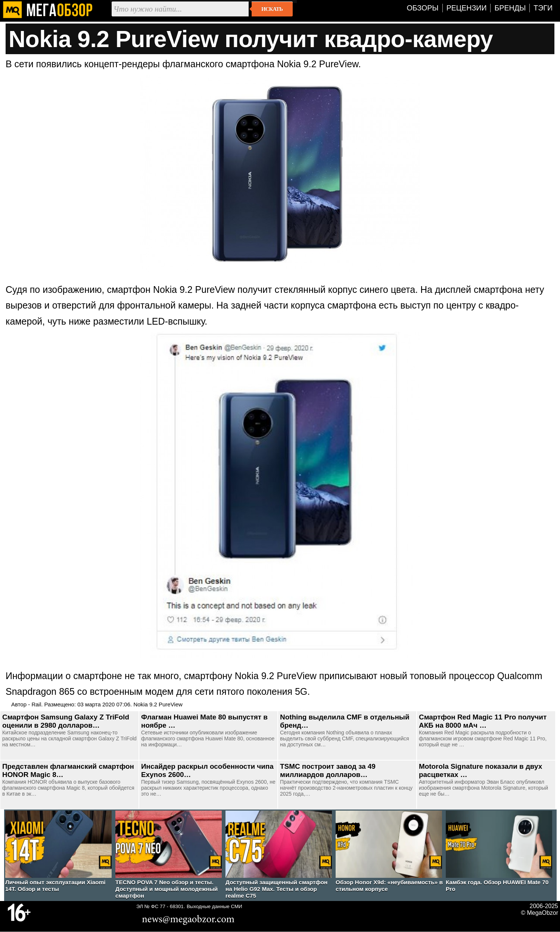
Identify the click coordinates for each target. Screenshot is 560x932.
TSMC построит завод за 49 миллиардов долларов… (328, 770)
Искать (272, 9)
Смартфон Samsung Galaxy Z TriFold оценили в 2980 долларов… (66, 721)
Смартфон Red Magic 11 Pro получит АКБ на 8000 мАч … (483, 721)
